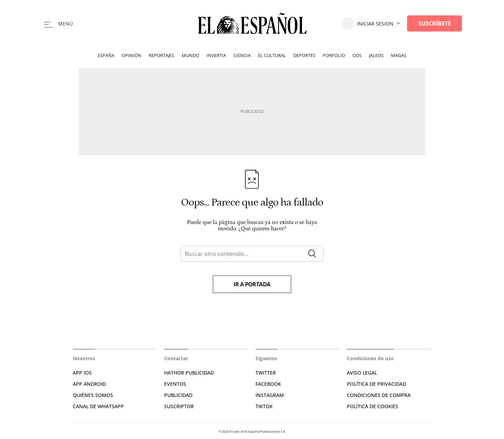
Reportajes (162, 55)
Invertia (216, 55)
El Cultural (272, 55)
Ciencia (242, 55)
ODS (357, 55)
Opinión (132, 55)
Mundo (190, 55)
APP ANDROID (89, 384)
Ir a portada (252, 284)
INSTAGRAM (270, 395)
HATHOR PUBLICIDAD (189, 373)
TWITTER (266, 373)
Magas (399, 55)
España (106, 55)
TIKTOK (264, 406)
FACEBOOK (268, 384)
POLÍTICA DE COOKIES (373, 406)
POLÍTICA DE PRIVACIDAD (376, 384)
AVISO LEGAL (362, 373)
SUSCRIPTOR (179, 406)
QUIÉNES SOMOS (93, 395)
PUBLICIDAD (178, 395)
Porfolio (334, 55)
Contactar (176, 358)
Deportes (304, 55)
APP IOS (82, 373)
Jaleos (376, 55)
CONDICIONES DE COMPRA (379, 395)
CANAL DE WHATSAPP (98, 406)
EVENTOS (175, 384)
